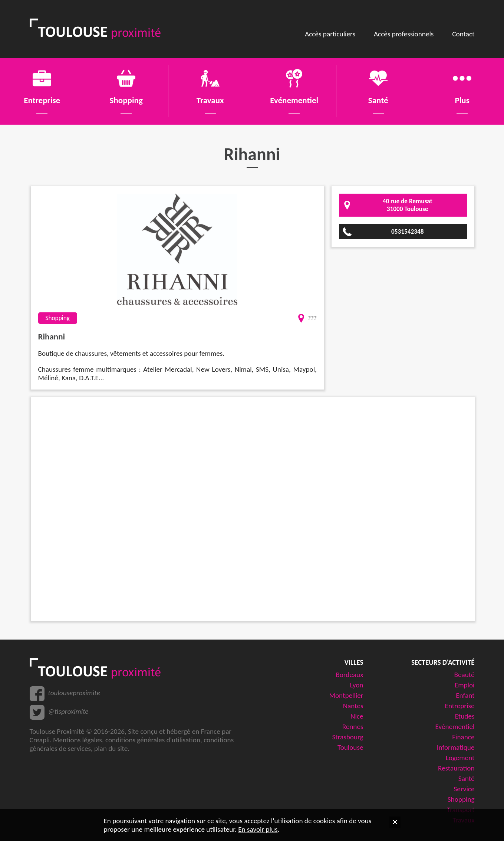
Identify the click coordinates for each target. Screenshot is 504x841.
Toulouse (350, 747)
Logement (460, 758)
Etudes (465, 716)
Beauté (464, 675)
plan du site (111, 748)
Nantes (353, 706)
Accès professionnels (404, 34)
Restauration (456, 768)
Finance (463, 737)
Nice (357, 716)
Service (464, 789)
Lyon (357, 685)
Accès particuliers (330, 34)
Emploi (465, 685)
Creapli (40, 740)
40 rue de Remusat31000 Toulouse (408, 205)
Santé (467, 778)
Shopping (461, 799)
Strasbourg (348, 737)
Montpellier (346, 695)
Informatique (456, 747)
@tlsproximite (68, 711)
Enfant (465, 695)
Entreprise (460, 706)
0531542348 (408, 232)
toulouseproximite (74, 693)
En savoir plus (258, 829)
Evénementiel (455, 727)
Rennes (353, 727)
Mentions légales (78, 740)
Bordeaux (349, 675)
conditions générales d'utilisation (153, 740)
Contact (463, 34)
